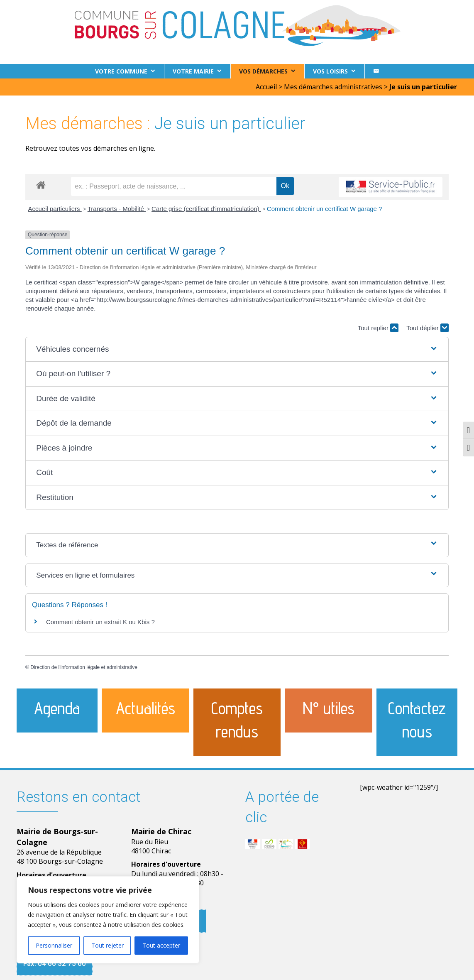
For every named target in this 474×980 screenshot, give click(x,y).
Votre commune (121, 71)
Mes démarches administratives (333, 87)
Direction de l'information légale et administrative (84, 667)
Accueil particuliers (55, 209)
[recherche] (174, 186)
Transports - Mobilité (117, 209)
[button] (237, 349)
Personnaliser (54, 945)
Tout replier (378, 328)
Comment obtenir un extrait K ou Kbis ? (100, 622)
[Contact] (376, 71)
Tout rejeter (108, 945)
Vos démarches (263, 71)
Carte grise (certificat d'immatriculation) (206, 209)
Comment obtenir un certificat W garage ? (325, 209)
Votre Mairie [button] (193, 71)
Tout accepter (161, 945)
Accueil (266, 87)
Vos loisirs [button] (330, 71)
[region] (108, 920)
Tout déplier (428, 328)
